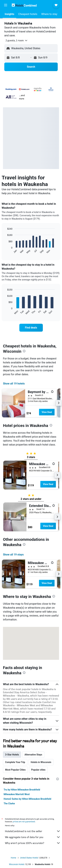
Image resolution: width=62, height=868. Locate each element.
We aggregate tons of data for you (33, 837)
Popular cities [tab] (38, 770)
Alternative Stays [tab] (33, 755)
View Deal (47, 412)
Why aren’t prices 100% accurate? (33, 843)
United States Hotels (29, 858)
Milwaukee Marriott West (17, 794)
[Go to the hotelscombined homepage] (24, 5)
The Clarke (9, 803)
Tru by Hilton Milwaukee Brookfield (22, 790)
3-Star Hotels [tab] (12, 755)
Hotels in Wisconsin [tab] (41, 762)
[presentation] (24, 351)
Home (13, 858)
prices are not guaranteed (24, 822)
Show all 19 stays (13, 555)
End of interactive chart (6, 251)
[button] (6, 5)
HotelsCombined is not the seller (33, 831)
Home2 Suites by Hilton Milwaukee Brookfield (27, 799)
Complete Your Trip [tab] (15, 762)
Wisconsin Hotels (17, 864)
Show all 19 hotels (14, 384)
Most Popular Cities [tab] (15, 770)
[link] (31, 328)
